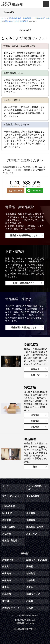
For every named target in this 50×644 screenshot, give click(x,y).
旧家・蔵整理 (9, 527)
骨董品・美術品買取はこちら (24, 235)
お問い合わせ (9, 506)
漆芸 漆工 (7, 601)
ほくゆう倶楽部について (36, 488)
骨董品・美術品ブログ (12, 542)
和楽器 (30, 601)
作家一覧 (35, 375)
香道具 (30, 587)
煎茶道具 (31, 580)
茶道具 (5, 567)
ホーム (5, 486)
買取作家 (7, 534)
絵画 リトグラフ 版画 (37, 560)
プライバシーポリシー (12, 498)
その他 (30, 608)
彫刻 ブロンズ (33, 594)
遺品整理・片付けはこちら (24, 327)
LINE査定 (7, 513)
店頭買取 (35, 421)
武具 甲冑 (7, 594)
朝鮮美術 (31, 573)
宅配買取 (35, 427)
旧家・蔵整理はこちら (24, 283)
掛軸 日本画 (8, 560)
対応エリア (32, 534)
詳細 (35, 467)
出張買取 (35, 415)
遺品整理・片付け (35, 527)
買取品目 (35, 369)
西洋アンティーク (11, 608)
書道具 (5, 587)
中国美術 (7, 573)
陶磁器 (30, 567)
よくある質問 (33, 496)
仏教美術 (7, 580)
